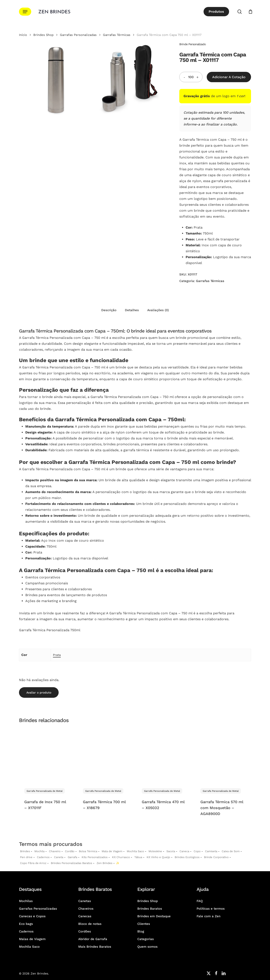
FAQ (200, 901)
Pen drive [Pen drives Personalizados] (26, 857)
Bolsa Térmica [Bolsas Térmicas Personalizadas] (88, 851)
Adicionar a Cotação (229, 77)
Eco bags (26, 924)
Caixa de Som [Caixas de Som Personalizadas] (231, 851)
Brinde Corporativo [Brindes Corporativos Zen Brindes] (216, 857)
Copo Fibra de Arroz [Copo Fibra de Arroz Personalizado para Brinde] (33, 863)
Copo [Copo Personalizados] (197, 851)
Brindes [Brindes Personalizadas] (25, 851)
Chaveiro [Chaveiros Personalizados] (55, 851)
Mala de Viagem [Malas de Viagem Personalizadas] (112, 851)
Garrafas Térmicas (117, 35)
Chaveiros (86, 909)
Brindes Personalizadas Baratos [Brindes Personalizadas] (72, 863)
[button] (25, 12)
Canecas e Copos (32, 916)
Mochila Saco (29, 947)
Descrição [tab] (109, 310)
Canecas (85, 916)
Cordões (85, 931)
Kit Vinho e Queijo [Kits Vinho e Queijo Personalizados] (158, 857)
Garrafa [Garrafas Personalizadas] (72, 857)
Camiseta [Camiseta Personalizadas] (211, 851)
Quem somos (147, 947)
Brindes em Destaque (154, 916)
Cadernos (43, 857)
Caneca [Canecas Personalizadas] (184, 851)
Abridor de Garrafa (93, 939)
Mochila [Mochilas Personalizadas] (39, 851)
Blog (141, 931)
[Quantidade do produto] (191, 77)
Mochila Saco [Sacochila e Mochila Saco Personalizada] (135, 851)
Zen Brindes (105, 863)
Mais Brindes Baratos (95, 947)
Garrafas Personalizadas (78, 35)
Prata (57, 655)
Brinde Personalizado (192, 44)
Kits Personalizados (95, 857)
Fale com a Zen (209, 916)
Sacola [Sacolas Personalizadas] (171, 851)
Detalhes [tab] (132, 310)
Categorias (146, 939)
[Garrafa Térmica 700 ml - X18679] (105, 755)
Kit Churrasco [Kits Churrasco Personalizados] (121, 857)
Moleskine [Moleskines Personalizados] (155, 851)
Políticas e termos (211, 909)
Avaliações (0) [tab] (158, 310)
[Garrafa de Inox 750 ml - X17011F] (47, 755)
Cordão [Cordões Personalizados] (70, 851)
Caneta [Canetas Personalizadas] (59, 857)
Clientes (144, 924)
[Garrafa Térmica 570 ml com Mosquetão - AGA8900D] (223, 755)
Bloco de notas (90, 924)
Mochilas (26, 901)
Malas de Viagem (32, 939)
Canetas (85, 901)
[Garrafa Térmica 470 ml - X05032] (164, 755)
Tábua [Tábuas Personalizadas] (138, 857)
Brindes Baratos (150, 909)
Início (23, 35)
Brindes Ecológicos (187, 857)
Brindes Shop (43, 35)
